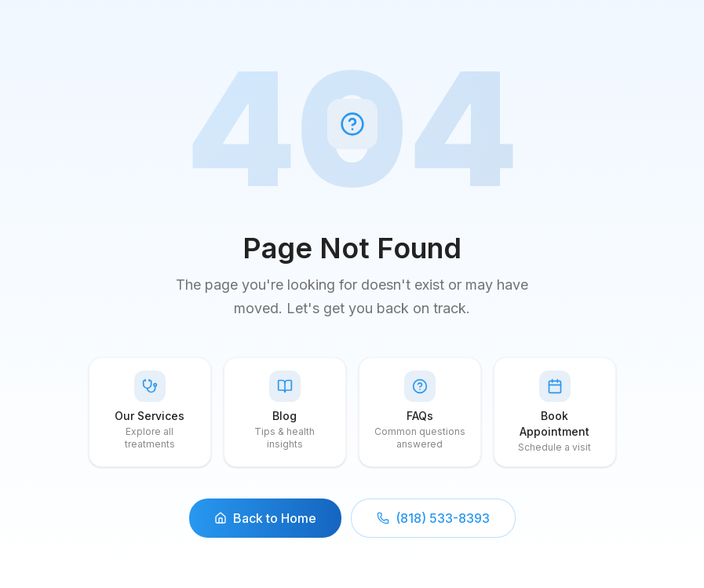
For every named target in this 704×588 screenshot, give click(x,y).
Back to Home (265, 518)
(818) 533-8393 (433, 518)
